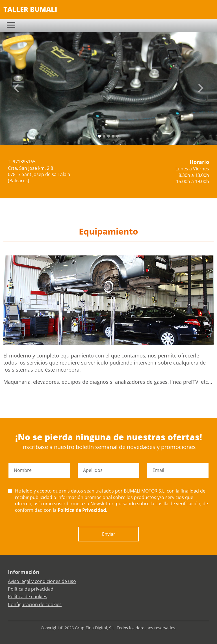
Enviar (109, 534)
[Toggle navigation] (11, 25)
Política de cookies (28, 597)
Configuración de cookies (35, 604)
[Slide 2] (108, 136)
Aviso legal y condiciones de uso (42, 581)
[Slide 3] (113, 136)
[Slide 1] (104, 136)
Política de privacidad (31, 589)
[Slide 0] (99, 136)
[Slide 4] (118, 136)
